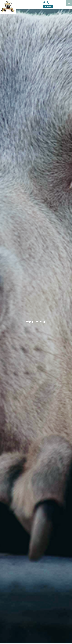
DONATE (48, 7)
